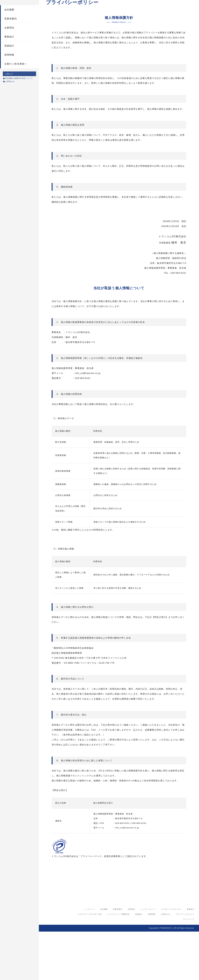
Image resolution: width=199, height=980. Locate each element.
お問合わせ (10, 89)
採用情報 (9, 63)
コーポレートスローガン (171, 957)
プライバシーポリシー (185, 962)
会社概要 (9, 17)
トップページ (89, 957)
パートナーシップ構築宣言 (118, 962)
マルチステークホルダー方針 (90, 962)
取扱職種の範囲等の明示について (19, 86)
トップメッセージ (148, 957)
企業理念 (9, 35)
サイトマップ (189, 967)
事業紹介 (9, 44)
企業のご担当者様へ (16, 72)
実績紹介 (9, 53)
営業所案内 (11, 26)
